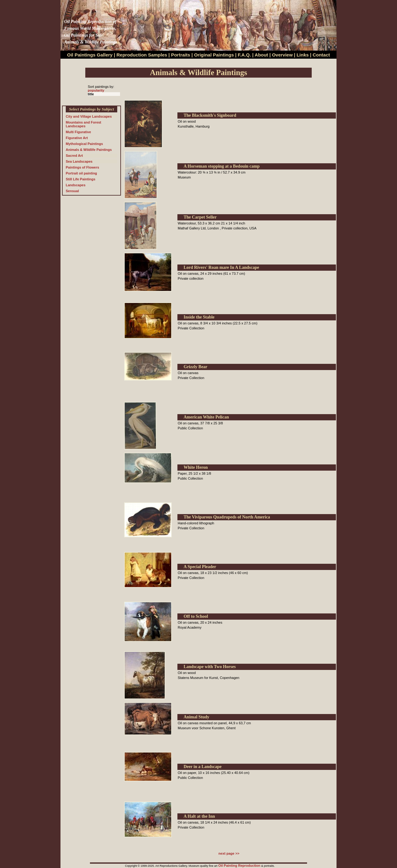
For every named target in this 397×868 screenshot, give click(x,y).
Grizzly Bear (196, 367)
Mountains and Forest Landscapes (83, 124)
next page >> (229, 853)
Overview (282, 55)
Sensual (72, 191)
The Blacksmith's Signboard (210, 115)
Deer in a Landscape (203, 767)
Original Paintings (214, 55)
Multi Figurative (78, 132)
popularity (96, 90)
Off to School (196, 616)
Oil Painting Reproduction (240, 866)
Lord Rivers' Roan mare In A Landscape (221, 267)
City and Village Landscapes (89, 116)
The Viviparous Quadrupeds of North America (227, 517)
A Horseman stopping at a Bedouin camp (222, 166)
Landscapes (76, 185)
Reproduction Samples (142, 55)
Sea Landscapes (79, 161)
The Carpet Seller (200, 217)
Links (303, 55)
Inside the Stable (199, 317)
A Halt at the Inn (199, 816)
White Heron (196, 467)
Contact (321, 55)
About (261, 55)
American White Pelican (206, 417)
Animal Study (196, 717)
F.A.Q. (245, 55)
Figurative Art (77, 138)
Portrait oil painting (81, 173)
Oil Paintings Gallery (90, 55)
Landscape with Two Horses (210, 667)
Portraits (181, 55)
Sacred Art (74, 156)
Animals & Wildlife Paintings (89, 150)
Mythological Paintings (84, 144)
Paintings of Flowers (83, 167)
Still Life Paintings (80, 179)
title (91, 94)
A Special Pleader (200, 567)
